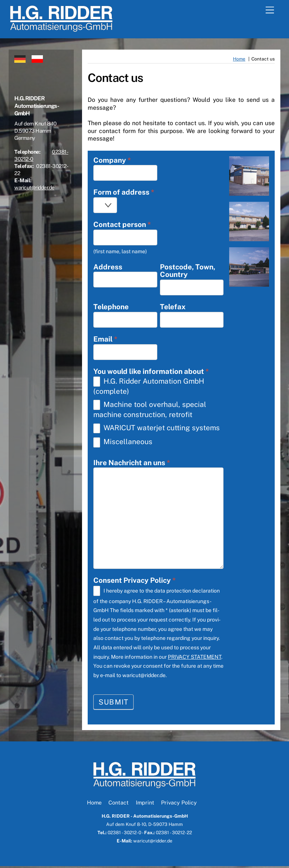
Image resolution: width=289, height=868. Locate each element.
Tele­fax (173, 308)
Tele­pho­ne (111, 308)
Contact (119, 804)
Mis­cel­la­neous (123, 444)
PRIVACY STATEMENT (195, 658)
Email (105, 340)
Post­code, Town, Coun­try (188, 272)
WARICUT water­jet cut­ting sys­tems (157, 430)
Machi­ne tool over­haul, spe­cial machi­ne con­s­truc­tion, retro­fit (150, 411)
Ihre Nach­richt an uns (132, 464)
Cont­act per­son (122, 225)
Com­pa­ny (112, 161)
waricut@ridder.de (34, 188)
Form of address (124, 193)
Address (108, 268)
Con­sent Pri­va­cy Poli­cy (135, 582)
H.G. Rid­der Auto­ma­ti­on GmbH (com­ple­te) (149, 387)
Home (94, 804)
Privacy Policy (179, 804)
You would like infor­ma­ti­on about (151, 373)
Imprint (145, 804)
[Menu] (270, 10)
